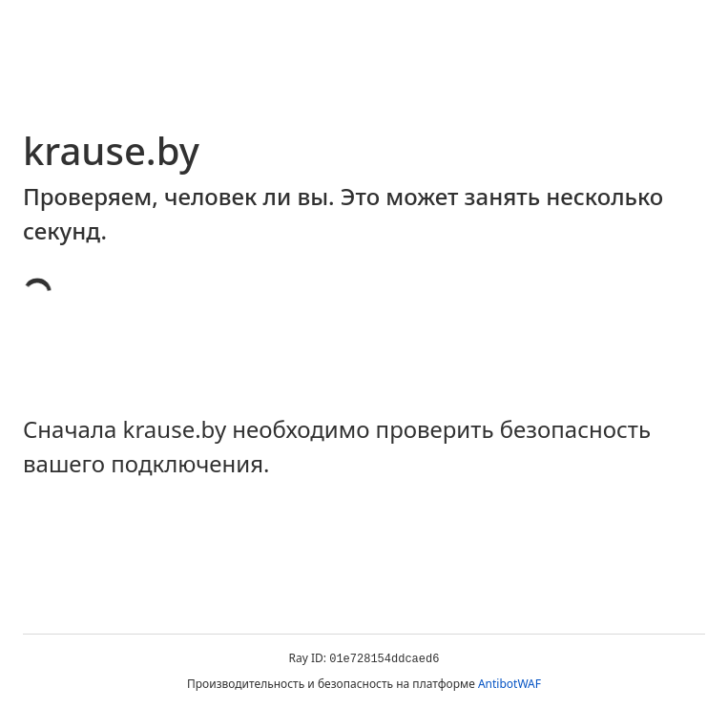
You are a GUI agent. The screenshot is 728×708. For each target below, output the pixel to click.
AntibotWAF (510, 684)
